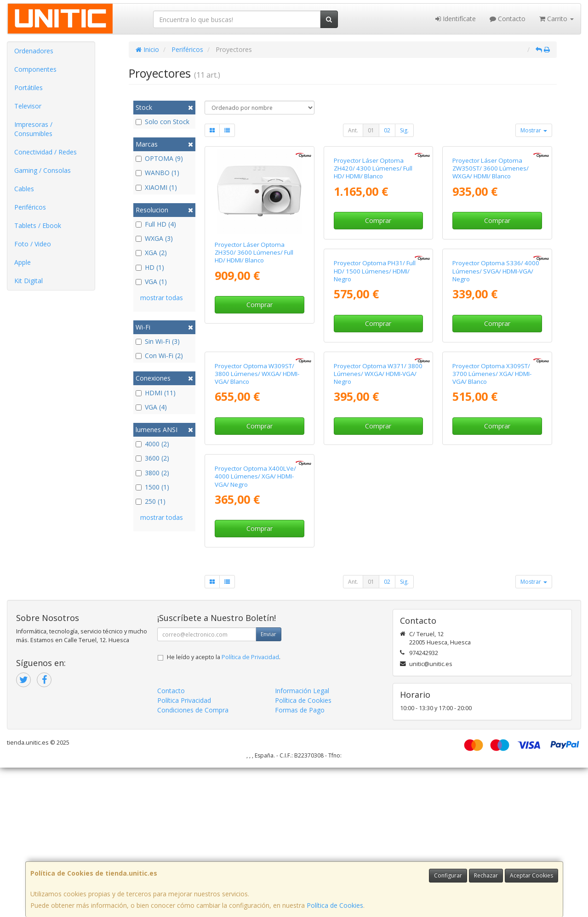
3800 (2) (152, 473)
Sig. (404, 130)
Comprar (260, 305)
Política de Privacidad (250, 806)
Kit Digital (29, 281)
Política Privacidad (184, 850)
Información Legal (302, 840)
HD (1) (150, 267)
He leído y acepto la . (224, 806)
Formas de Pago (300, 859)
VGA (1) (151, 282)
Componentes (35, 69)
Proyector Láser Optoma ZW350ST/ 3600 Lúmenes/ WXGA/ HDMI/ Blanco (491, 253)
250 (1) (151, 501)
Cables (24, 189)
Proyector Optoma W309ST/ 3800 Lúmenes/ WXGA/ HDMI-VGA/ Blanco (495, 439)
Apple (23, 262)
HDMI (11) (156, 393)
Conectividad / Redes (46, 152)
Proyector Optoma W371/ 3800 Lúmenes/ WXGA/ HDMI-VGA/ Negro (259, 626)
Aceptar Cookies (531, 875)
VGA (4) (151, 407)
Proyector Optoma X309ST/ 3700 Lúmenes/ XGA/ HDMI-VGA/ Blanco (373, 626)
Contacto (508, 19)
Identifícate (456, 19)
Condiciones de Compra (193, 859)
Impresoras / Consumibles (33, 129)
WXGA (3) (154, 238)
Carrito (557, 19)
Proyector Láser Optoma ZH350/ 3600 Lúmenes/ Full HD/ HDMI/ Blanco (254, 253)
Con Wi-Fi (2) (159, 356)
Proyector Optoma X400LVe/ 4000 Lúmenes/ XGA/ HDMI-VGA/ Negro (493, 626)
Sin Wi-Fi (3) (158, 341)
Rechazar (486, 875)
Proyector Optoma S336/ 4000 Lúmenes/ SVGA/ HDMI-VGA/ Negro (377, 439)
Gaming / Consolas (43, 170)
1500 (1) (152, 487)
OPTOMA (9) (159, 158)
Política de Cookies (335, 905)
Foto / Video (33, 244)
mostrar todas (162, 298)
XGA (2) (151, 253)
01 (371, 130)
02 (387, 130)
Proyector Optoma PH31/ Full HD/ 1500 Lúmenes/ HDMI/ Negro (256, 439)
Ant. (353, 130)
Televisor (28, 106)
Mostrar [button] (534, 130)
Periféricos (30, 207)
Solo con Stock (163, 122)
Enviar (268, 783)
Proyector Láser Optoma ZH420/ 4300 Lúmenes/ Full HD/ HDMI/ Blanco (373, 253)
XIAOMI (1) (156, 187)
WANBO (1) (157, 173)
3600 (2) (152, 458)
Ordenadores (34, 51)
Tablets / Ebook (38, 225)
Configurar (448, 875)
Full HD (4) (156, 224)
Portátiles (29, 88)
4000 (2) (152, 444)
